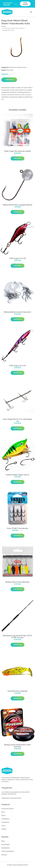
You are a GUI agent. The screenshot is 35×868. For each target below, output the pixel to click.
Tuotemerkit (5, 822)
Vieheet (4, 829)
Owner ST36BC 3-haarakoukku (17, 528)
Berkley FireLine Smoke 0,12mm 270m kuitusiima (18, 746)
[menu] (31, 12)
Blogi (3, 841)
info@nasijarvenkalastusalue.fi (11, 798)
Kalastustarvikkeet (16, 67)
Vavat (3, 826)
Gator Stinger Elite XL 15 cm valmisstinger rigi (17, 420)
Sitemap (4, 855)
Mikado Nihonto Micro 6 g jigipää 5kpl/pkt (17, 205)
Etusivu (4, 26)
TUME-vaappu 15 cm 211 (17, 366)
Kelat (3, 812)
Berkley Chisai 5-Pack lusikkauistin (18, 582)
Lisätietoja (9, 80)
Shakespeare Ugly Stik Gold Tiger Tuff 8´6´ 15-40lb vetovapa (17, 637)
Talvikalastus (6, 819)
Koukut (24, 67)
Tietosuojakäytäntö (8, 851)
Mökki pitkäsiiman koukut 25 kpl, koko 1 (18, 312)
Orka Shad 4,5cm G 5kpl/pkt (17, 691)
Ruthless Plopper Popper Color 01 (17, 475)
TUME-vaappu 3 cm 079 (18, 258)
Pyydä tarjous (25, 4)
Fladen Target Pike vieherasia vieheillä (18, 151)
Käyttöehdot (5, 848)
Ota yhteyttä (6, 844)
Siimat (3, 815)
